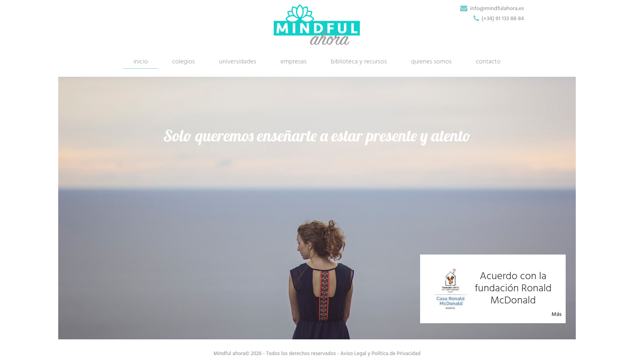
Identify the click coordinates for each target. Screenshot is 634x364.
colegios (184, 62)
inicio (141, 62)
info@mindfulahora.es (497, 9)
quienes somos (431, 62)
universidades (238, 62)
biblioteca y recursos (359, 62)
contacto (488, 62)
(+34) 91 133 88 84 (503, 19)
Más (557, 315)
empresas (294, 62)
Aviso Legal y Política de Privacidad (380, 354)
